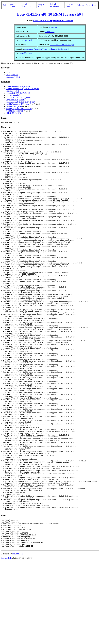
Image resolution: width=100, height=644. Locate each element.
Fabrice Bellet (7, 641)
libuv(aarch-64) (12, 75)
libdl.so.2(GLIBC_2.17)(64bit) (18, 98)
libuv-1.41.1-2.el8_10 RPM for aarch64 (50, 14)
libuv (8, 73)
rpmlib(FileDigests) (14, 107)
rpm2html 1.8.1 (18, 637)
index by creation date (55, 5)
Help (88, 5)
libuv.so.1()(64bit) (13, 77)
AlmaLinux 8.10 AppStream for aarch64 (53, 21)
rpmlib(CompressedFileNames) (18, 105)
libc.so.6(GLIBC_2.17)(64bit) (18, 93)
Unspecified (27, 40)
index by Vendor (41, 5)
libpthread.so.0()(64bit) (15, 100)
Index (5, 5)
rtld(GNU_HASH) (13, 113)
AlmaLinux (54, 27)
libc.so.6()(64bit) (13, 91)
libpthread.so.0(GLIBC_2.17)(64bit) (20, 102)
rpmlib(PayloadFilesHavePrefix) (19, 109)
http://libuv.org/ (26, 53)
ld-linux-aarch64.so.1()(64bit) (18, 87)
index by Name (69, 5)
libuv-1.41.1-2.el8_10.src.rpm (62, 45)
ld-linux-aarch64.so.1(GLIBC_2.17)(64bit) (23, 89)
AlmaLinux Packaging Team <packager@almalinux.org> (47, 49)
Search (94, 5)
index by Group (13, 5)
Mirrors (80, 5)
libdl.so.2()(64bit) (13, 96)
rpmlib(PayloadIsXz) (14, 111)
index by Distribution (26, 5)
